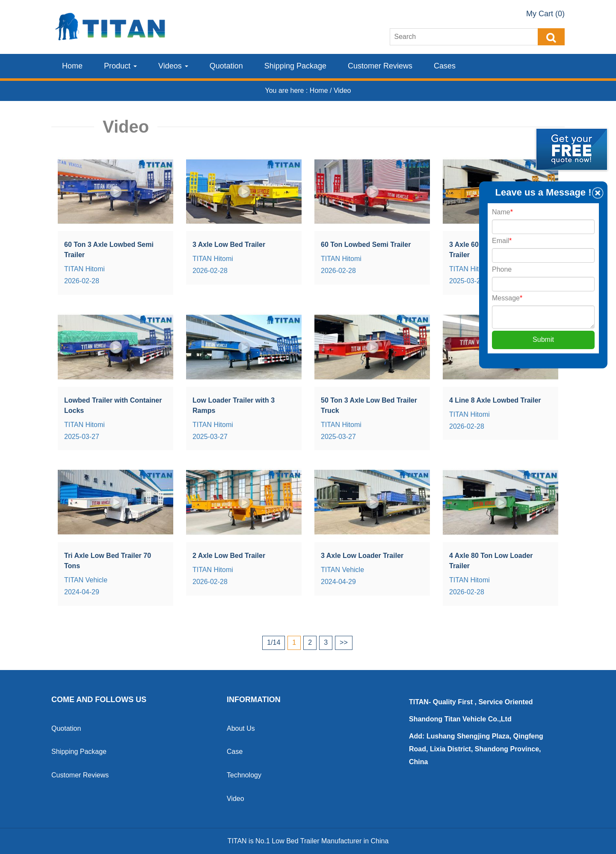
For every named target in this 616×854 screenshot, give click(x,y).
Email (502, 241)
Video (235, 799)
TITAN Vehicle (86, 580)
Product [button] (120, 66)
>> (344, 642)
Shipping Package (295, 66)
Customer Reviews (380, 66)
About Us (241, 728)
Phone (502, 269)
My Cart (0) (545, 14)
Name (502, 212)
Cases (445, 66)
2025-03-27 (467, 281)
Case (235, 752)
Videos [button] (173, 66)
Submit (543, 340)
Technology (244, 775)
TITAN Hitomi (84, 269)
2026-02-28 (82, 281)
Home (72, 66)
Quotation (226, 66)
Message (507, 298)
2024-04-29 (82, 592)
